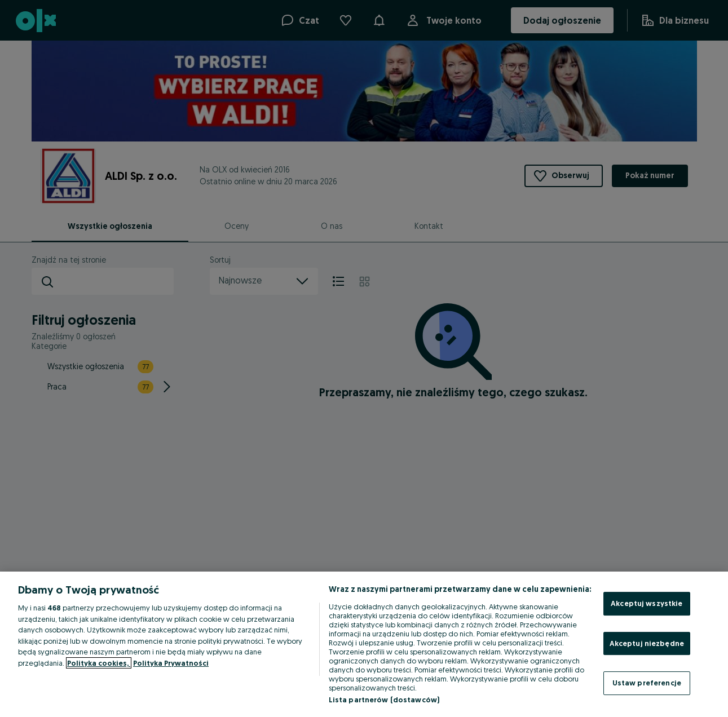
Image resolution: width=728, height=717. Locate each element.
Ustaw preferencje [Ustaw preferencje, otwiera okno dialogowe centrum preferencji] (647, 683)
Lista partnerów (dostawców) (384, 700)
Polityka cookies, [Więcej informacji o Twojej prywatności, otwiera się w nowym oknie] (99, 663)
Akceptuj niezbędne (647, 643)
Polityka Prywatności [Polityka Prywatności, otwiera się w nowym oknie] (171, 663)
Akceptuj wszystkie (647, 603)
